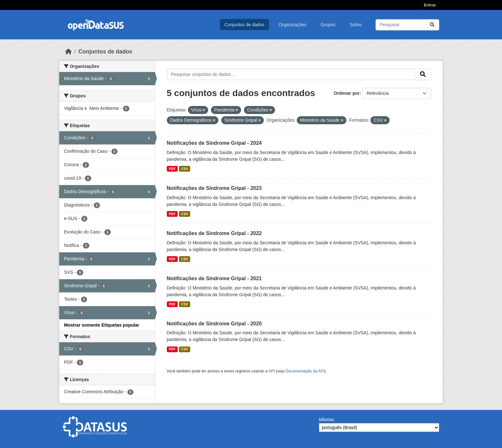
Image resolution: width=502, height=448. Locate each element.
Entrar (430, 5)
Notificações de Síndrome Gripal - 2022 (214, 233)
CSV (185, 169)
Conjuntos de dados (244, 25)
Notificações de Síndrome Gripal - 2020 (214, 324)
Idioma (326, 419)
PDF (172, 169)
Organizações (292, 25)
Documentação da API (305, 371)
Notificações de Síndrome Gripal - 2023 (214, 188)
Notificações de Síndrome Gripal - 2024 (214, 143)
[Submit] (432, 25)
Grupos (328, 25)
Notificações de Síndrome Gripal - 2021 (214, 278)
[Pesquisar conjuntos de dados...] (407, 25)
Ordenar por (347, 93)
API (272, 371)
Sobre (356, 25)
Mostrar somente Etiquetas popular (102, 325)
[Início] (69, 52)
